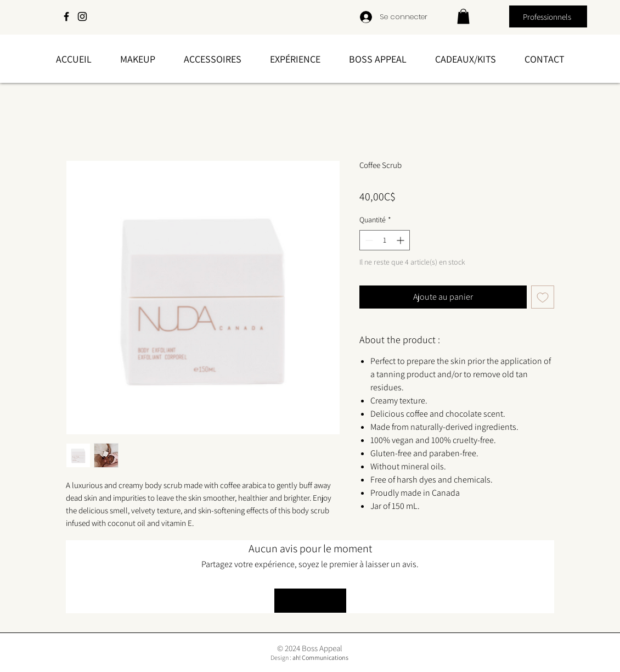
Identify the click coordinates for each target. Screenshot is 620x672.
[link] (463, 16)
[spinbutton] (385, 240)
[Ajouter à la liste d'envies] (543, 297)
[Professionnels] (548, 16)
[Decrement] (368, 240)
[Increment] (401, 240)
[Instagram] (82, 16)
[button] (138, 59)
